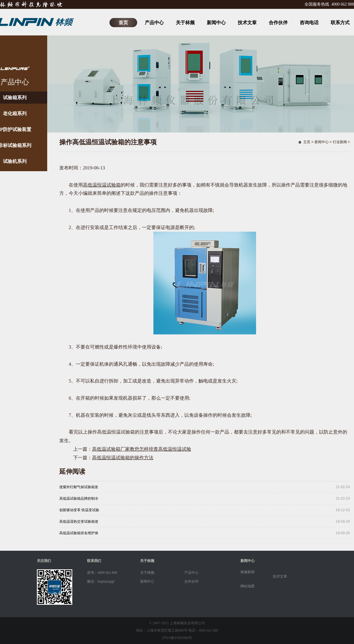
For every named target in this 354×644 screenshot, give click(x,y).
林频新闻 (248, 572)
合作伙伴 (278, 23)
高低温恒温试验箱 (102, 185)
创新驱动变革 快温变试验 (79, 510)
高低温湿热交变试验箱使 (79, 522)
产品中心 (154, 23)
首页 (123, 23)
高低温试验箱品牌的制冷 (79, 498)
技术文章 (247, 23)
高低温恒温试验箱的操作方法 (123, 458)
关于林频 (185, 23)
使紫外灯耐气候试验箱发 (79, 487)
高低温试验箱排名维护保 (79, 533)
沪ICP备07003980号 (177, 638)
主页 (307, 142)
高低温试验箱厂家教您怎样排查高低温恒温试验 (142, 449)
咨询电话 (309, 23)
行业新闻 (340, 142)
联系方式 (340, 23)
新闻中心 (216, 23)
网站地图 (248, 586)
